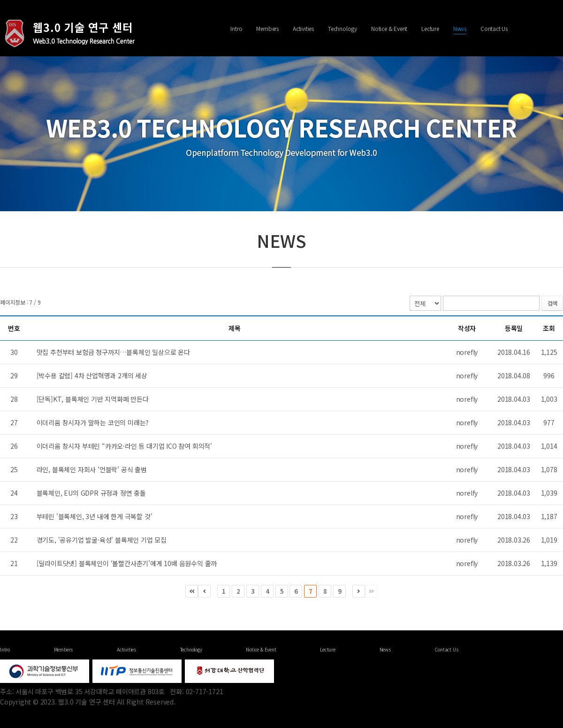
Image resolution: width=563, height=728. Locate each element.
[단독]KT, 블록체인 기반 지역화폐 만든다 (93, 399)
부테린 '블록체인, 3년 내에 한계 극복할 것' (95, 516)
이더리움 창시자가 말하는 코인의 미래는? (93, 422)
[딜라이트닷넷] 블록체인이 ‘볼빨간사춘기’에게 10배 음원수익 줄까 (127, 563)
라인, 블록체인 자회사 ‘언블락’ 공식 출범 (92, 469)
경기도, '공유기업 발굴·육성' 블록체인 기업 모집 (102, 540)
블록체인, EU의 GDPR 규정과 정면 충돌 (91, 493)
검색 (552, 303)
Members (267, 28)
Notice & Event (389, 28)
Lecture (430, 28)
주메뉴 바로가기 (0, 0)
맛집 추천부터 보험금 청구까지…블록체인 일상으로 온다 (113, 352)
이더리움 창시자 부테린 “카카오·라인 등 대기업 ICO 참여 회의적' (124, 446)
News (460, 28)
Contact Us (494, 28)
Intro (236, 28)
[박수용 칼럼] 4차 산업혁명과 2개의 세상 (92, 375)
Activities (303, 28)
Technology (342, 28)
